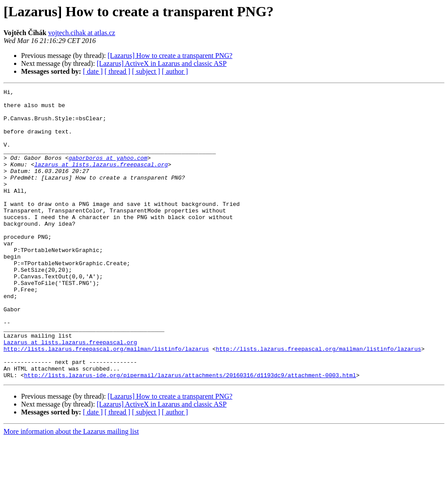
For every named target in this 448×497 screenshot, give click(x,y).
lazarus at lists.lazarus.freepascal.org (101, 180)
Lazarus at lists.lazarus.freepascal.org (70, 393)
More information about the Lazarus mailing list (71, 489)
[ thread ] (117, 71)
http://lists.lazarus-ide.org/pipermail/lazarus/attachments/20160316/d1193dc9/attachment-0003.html (190, 433)
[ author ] (175, 71)
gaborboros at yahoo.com (108, 172)
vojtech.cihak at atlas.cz (82, 33)
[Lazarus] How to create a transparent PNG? (170, 56)
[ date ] (93, 71)
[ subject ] (146, 71)
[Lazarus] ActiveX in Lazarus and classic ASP (161, 63)
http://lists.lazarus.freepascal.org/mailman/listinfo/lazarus (106, 401)
